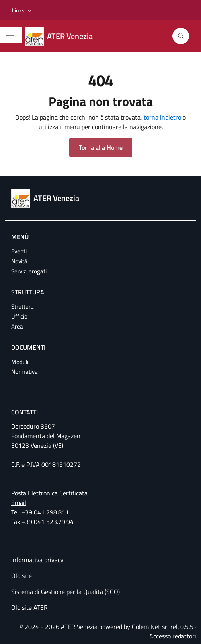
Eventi (19, 251)
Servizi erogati (29, 271)
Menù (20, 237)
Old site (21, 576)
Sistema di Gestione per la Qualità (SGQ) (65, 592)
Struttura (28, 292)
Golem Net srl (150, 627)
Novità (19, 261)
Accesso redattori (173, 636)
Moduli (20, 362)
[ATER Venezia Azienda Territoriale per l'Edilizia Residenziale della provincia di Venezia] (63, 36)
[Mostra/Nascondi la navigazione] (10, 35)
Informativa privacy (37, 560)
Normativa (24, 372)
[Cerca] (181, 36)
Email (19, 503)
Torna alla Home (101, 147)
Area (17, 326)
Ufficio (19, 316)
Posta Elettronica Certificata (49, 493)
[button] (22, 10)
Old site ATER (29, 607)
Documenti (28, 347)
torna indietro (162, 117)
